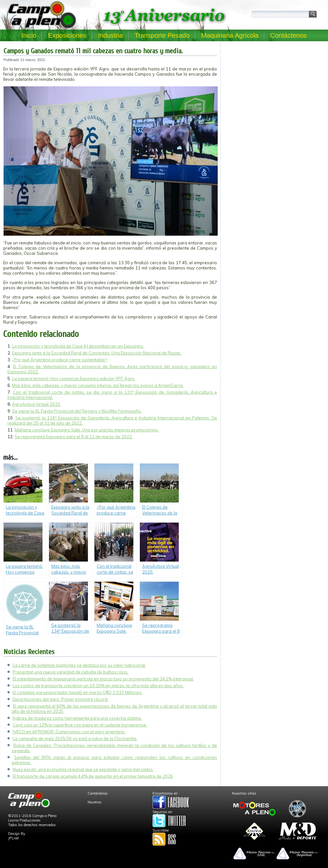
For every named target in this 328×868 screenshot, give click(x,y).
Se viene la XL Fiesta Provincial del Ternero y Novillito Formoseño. (77, 411)
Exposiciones (67, 35)
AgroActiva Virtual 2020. (36, 404)
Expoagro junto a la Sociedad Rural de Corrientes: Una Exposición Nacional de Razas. (97, 353)
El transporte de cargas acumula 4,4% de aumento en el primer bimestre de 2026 (93, 776)
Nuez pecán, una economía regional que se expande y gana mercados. (83, 769)
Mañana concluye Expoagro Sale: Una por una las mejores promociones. (87, 430)
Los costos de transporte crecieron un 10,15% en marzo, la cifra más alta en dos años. (98, 686)
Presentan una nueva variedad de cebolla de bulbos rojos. (71, 672)
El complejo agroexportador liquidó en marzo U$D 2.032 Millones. (78, 692)
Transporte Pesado (162, 35)
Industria (110, 35)
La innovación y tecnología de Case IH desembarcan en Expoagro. (78, 346)
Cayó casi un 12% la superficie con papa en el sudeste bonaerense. (80, 725)
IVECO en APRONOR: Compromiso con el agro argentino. (69, 732)
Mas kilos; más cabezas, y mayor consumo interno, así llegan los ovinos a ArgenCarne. (98, 385)
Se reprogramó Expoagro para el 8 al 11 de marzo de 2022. (74, 437)
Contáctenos (288, 35)
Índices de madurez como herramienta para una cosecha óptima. (77, 718)
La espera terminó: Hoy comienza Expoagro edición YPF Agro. (74, 378)
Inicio (29, 35)
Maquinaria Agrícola (230, 35)
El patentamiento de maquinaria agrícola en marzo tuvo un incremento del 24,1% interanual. (103, 679)
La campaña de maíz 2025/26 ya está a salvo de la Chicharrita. (75, 738)
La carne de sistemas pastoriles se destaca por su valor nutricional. (79, 665)
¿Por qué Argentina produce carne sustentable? (59, 360)
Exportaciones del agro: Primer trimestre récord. (61, 699)
